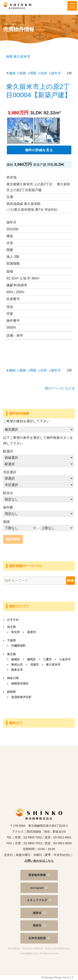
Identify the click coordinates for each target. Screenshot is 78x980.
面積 (21, 73)
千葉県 (11, 640)
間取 (32, 73)
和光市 (16, 632)
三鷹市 (47, 659)
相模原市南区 (20, 683)
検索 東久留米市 (18, 57)
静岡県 (11, 692)
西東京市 (17, 670)
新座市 (32, 632)
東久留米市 (53, 665)
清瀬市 (35, 665)
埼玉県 (11, 627)
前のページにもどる (60, 388)
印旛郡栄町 (19, 646)
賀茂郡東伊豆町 (21, 697)
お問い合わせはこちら (39, 861)
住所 (42, 73)
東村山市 (17, 665)
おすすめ (13, 620)
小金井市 (65, 659)
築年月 (54, 73)
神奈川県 (13, 678)
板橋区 (16, 659)
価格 (11, 73)
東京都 (11, 654)
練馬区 (32, 659)
